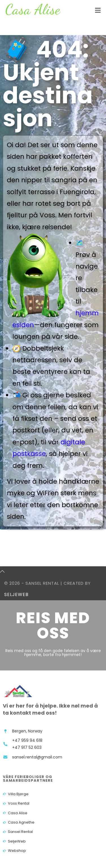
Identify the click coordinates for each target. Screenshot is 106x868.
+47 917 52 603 (27, 747)
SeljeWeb (16, 594)
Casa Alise (33, 9)
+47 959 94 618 (27, 740)
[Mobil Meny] (98, 10)
